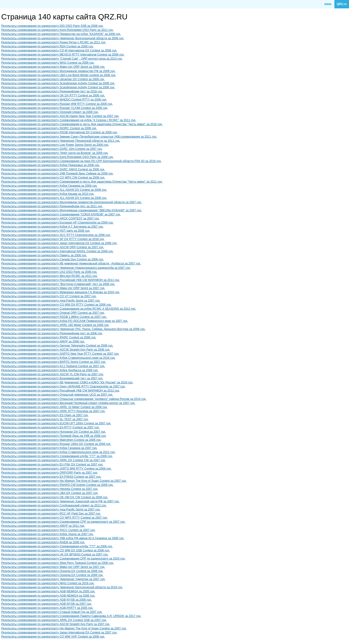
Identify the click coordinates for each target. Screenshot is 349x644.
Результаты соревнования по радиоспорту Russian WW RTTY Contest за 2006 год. (57, 104)
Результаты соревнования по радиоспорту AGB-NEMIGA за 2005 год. (48, 591)
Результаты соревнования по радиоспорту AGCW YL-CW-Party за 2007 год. (52, 374)
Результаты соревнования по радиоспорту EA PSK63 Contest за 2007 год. (51, 477)
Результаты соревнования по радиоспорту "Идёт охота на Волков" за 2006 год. (55, 153)
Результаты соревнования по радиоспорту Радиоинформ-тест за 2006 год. (52, 333)
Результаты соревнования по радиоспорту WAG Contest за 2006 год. (48, 63)
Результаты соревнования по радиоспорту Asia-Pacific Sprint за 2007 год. (51, 301)
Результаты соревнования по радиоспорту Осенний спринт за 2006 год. (50, 112)
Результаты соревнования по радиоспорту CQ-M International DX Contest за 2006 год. (59, 50)
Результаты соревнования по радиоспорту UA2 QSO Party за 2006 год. (49, 272)
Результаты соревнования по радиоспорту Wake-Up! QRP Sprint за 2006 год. (53, 67)
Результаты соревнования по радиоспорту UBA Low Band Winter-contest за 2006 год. (59, 75)
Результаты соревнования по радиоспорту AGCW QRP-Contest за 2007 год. (53, 247)
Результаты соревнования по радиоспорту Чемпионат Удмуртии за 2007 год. (53, 579)
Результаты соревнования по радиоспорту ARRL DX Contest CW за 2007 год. (53, 460)
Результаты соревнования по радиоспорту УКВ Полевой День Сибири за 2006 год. (57, 174)
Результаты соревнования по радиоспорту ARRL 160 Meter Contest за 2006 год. (55, 325)
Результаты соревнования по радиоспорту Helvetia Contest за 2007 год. (50, 489)
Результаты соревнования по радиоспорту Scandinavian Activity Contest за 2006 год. (58, 83)
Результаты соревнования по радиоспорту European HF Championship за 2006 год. (57, 223)
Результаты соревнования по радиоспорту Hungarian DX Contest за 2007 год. (53, 432)
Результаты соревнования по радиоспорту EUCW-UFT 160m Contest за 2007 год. (56, 423)
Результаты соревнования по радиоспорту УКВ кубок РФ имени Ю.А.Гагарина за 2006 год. (63, 538)
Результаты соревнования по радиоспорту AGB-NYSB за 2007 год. (46, 604)
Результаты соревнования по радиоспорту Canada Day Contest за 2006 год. (53, 259)
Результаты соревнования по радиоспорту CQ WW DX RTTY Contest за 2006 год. (56, 305)
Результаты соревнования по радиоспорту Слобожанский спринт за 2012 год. (54, 505)
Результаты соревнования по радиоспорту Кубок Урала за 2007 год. (47, 534)
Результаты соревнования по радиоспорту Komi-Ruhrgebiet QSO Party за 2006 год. (57, 157)
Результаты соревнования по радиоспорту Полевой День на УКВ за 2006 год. (54, 436)
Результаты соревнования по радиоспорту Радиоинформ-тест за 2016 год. (52, 91)
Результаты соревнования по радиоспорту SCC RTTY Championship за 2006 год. (56, 235)
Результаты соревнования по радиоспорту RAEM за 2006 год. (43, 542)
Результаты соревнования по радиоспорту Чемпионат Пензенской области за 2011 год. (61, 141)
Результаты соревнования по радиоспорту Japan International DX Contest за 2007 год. (59, 633)
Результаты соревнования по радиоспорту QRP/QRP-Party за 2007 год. (50, 473)
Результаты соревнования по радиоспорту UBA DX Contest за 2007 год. (50, 493)
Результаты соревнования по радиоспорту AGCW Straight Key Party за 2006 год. (56, 350)
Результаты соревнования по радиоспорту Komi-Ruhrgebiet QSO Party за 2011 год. (57, 30)
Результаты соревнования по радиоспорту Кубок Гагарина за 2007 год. (49, 448)
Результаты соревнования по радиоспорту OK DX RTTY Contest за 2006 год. (53, 95)
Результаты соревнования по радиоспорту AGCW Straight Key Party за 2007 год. (56, 624)
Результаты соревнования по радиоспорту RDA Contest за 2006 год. (47, 46)
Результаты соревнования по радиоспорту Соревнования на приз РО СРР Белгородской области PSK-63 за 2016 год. (81, 161)
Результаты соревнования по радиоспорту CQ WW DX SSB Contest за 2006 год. (56, 550)
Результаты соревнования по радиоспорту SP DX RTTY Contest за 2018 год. (53, 239)
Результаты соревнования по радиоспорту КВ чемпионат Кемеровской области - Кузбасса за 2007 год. (71, 263)
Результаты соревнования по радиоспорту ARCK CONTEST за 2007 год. (50, 218)
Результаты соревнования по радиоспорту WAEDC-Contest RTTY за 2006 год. (54, 100)
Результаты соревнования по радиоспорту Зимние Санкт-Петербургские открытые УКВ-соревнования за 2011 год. (79, 137)
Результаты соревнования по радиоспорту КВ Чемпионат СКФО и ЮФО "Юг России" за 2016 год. (67, 382)
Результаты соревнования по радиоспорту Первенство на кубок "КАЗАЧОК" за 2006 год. (61, 34)
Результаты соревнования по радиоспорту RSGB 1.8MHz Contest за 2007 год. (54, 317)
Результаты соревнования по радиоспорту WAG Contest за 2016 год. (48, 583)
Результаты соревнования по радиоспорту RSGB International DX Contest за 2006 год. (59, 132)
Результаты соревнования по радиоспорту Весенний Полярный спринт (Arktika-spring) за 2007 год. (68, 403)
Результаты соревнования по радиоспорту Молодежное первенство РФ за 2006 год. (58, 71)
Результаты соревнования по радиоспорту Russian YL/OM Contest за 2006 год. (55, 108)
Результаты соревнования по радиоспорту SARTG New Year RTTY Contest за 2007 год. (60, 354)
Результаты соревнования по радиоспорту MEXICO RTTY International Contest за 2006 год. (63, 55)
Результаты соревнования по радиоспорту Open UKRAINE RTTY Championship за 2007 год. (63, 386)
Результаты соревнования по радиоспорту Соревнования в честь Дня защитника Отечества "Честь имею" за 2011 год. (82, 182)
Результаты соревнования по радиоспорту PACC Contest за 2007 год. (48, 530)
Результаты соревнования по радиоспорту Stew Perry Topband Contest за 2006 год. (58, 563)
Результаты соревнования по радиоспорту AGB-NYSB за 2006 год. (46, 600)
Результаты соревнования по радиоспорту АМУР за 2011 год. (43, 526)
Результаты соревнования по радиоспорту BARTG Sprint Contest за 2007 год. (54, 362)
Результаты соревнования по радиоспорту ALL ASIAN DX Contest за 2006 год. (54, 190)
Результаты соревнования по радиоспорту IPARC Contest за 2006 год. (49, 337)
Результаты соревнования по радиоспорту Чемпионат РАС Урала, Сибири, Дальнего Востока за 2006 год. (73, 329)
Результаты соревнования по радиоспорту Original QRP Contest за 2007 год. (53, 313)
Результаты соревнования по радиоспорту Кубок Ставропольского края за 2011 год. (58, 452)
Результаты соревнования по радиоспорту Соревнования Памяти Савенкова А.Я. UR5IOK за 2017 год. (71, 616)
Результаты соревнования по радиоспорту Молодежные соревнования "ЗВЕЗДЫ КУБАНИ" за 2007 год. (72, 210)
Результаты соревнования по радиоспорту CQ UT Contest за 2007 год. (49, 296)
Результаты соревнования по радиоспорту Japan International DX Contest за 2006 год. (59, 243)
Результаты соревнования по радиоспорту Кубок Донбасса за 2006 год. (50, 370)
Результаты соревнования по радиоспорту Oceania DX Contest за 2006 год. (52, 571)
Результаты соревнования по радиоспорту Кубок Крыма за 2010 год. (48, 194)
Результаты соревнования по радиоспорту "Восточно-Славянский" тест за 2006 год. (58, 284)
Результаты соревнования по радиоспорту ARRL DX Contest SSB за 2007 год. (54, 620)
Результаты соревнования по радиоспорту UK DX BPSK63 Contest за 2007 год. (55, 554)
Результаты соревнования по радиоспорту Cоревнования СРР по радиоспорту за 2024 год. (63, 559)
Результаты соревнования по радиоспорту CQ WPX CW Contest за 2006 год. (53, 178)
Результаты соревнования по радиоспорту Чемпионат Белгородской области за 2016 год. (62, 587)
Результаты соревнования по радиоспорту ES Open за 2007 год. (45, 415)
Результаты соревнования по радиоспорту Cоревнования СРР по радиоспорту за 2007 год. (63, 522)
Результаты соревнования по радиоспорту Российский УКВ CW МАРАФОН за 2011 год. (60, 280)
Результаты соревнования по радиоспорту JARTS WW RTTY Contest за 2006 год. (56, 469)
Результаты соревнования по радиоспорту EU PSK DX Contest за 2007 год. (52, 465)
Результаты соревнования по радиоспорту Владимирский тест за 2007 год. (52, 378)
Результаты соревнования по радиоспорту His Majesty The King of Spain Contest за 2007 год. (64, 481)
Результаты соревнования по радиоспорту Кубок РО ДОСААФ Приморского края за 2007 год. (65, 321)
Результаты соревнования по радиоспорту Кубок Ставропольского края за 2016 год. (58, 358)
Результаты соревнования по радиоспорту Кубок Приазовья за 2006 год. (51, 165)
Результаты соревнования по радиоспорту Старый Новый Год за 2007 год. (52, 612)
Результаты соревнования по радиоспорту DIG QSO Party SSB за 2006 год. (52, 26)
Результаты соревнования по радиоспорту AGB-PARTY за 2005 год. (47, 608)
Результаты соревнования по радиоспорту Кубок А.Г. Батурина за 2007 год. (52, 227)
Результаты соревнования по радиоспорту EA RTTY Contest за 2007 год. (50, 427)
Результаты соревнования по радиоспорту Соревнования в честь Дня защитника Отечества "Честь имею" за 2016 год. (82, 124)
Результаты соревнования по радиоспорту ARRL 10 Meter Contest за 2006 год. (54, 407)
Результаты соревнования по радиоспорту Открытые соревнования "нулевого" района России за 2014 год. (74, 399)
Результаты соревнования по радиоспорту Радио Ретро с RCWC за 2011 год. (54, 42)
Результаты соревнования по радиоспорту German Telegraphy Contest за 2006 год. (57, 346)
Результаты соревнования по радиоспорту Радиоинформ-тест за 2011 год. (52, 206)
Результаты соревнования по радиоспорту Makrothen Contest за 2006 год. (51, 440)
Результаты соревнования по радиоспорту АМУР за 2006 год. (43, 342)
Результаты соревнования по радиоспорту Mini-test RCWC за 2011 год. (49, 276)
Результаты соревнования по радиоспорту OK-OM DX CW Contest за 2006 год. (55, 497)
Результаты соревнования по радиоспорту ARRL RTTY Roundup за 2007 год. (53, 411)
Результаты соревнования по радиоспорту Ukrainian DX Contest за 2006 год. (53, 79)
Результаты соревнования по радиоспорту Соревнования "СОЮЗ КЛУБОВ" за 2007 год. (61, 214)
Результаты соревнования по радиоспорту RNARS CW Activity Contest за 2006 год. (57, 485)
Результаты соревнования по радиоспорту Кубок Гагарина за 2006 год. (49, 186)
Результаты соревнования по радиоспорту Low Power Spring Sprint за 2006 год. (55, 145)
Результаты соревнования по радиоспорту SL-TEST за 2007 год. (45, 419)
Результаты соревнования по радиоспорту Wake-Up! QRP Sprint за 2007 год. (53, 288)
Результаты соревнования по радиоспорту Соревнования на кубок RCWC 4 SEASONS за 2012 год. (69, 309)
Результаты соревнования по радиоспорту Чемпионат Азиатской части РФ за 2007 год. (60, 501)
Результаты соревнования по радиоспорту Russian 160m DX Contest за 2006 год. (56, 444)
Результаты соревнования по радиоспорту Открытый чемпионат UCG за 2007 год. (57, 395)
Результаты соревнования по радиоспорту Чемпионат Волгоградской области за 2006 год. (63, 38)
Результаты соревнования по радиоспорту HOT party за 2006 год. (46, 231)
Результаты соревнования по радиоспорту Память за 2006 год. (44, 255)
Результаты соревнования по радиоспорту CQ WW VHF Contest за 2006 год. (53, 637)
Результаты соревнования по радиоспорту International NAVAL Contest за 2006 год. (57, 251)
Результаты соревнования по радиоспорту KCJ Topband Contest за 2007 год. (53, 366)
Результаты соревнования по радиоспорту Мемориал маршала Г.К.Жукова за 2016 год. (61, 292)
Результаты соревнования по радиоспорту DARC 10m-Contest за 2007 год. (52, 149)
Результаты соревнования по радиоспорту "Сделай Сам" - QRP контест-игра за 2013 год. (62, 59)
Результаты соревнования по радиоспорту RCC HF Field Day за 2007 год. (51, 514)
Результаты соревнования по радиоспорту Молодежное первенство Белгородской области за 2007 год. (71, 202)
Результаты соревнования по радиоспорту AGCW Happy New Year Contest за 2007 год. (60, 116)
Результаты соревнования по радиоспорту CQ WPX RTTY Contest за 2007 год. (54, 518)
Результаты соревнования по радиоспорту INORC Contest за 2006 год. (49, 128)
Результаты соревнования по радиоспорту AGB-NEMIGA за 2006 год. (48, 596)
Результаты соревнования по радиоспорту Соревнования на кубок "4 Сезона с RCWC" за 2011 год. (69, 120)
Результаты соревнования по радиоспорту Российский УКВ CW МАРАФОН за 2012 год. (60, 391)
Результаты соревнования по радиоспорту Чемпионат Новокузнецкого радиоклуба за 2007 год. (66, 268)
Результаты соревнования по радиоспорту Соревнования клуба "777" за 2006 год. (57, 456)
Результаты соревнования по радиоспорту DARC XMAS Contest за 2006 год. (53, 169)
